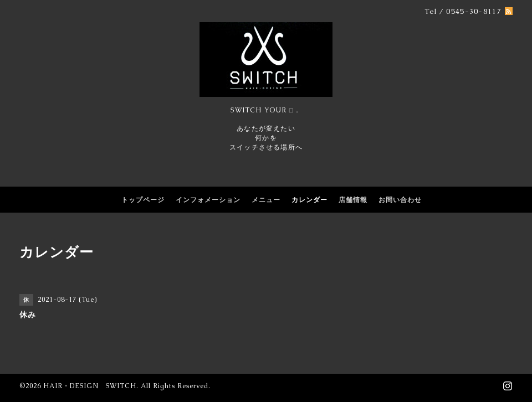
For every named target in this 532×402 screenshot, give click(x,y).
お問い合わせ (400, 200)
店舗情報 (353, 200)
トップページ (143, 200)
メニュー (266, 200)
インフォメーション (208, 200)
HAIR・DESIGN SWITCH (90, 386)
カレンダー (310, 200)
